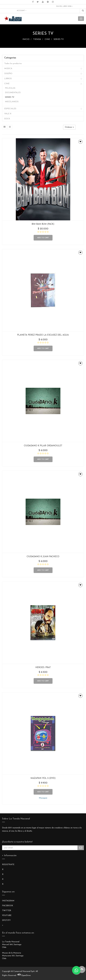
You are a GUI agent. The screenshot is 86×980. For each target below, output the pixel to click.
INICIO (26, 39)
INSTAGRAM (8, 901)
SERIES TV (59, 39)
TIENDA (37, 39)
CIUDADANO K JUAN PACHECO (43, 557)
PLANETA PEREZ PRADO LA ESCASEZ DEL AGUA (43, 335)
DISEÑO (8, 74)
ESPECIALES (10, 109)
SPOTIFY (6, 920)
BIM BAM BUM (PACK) (43, 224)
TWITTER (7, 911)
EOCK (7, 119)
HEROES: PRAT (43, 668)
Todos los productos (13, 64)
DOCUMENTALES (13, 93)
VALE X (8, 114)
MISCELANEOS (12, 102)
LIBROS (8, 79)
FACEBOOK (8, 906)
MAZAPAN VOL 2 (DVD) (43, 778)
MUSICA (8, 69)
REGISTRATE (8, 865)
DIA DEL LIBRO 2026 (65, 6)
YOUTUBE (7, 915)
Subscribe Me (81, 848)
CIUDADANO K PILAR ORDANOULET (43, 446)
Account (22, 11)
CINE (47, 39)
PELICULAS (10, 88)
